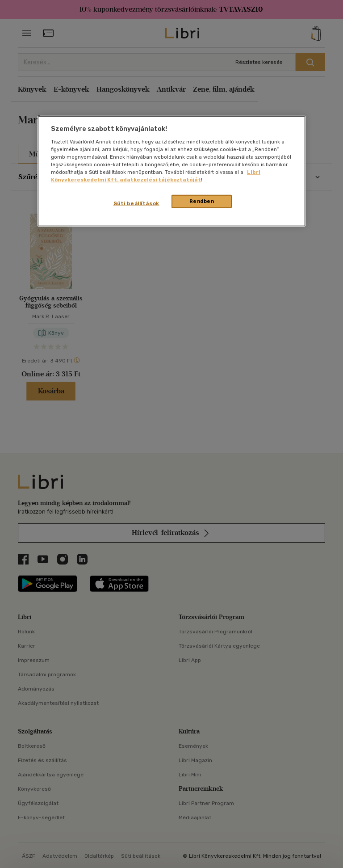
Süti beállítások (136, 203)
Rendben (202, 201)
